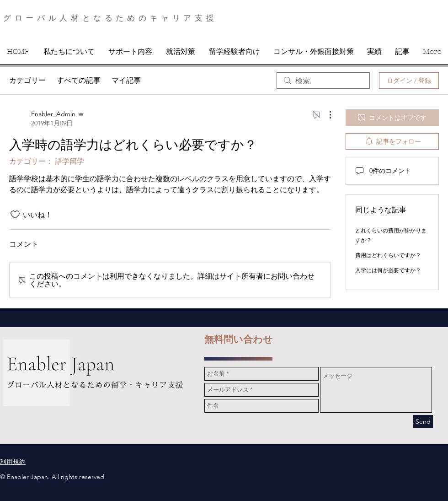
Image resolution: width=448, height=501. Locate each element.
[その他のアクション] (325, 115)
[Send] (423, 422)
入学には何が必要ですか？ (388, 270)
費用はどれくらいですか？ (388, 255)
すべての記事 (79, 80)
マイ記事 (126, 80)
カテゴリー (27, 80)
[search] (323, 81)
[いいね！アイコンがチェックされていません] (15, 215)
